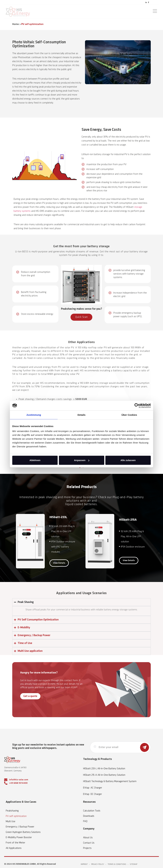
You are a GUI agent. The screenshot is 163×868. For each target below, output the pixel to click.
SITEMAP (133, 864)
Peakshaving (12, 811)
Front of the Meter (15, 843)
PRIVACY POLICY (98, 864)
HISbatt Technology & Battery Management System (110, 781)
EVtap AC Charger (93, 788)
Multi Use (11, 822)
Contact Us (89, 843)
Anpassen (82, 460)
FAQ (85, 821)
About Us (88, 838)
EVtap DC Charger (92, 794)
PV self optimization (16, 816)
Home (16, 24)
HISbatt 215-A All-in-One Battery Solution (104, 775)
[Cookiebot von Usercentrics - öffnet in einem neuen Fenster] (137, 405)
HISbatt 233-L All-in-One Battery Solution (104, 769)
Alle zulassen (128, 460)
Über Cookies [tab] (129, 415)
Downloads (89, 816)
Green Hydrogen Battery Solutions (23, 832)
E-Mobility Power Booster (19, 837)
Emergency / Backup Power (20, 827)
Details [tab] (81, 415)
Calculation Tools (92, 811)
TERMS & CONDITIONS (117, 864)
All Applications (14, 848)
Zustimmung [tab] (34, 415)
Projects (87, 848)
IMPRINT (84, 864)
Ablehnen (35, 460)
